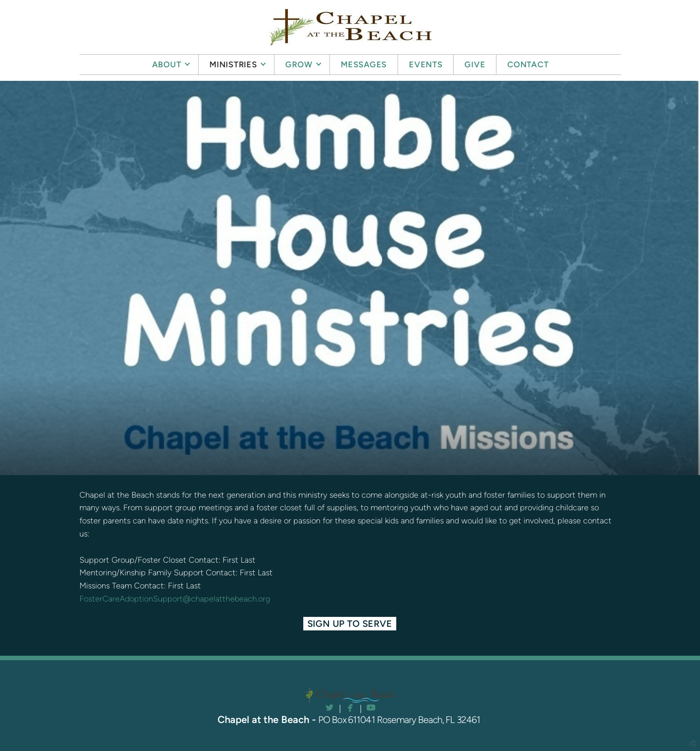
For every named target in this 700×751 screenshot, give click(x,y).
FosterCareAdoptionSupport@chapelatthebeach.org (175, 599)
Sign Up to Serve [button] (350, 624)
